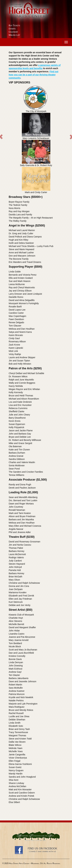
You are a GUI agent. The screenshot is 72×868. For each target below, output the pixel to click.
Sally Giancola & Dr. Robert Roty (36, 165)
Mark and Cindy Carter (36, 192)
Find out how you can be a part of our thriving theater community (34, 75)
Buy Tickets (14, 25)
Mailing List (14, 35)
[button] (11, 140)
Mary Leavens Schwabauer (36, 138)
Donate (12, 29)
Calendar (13, 32)
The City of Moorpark (36, 111)
